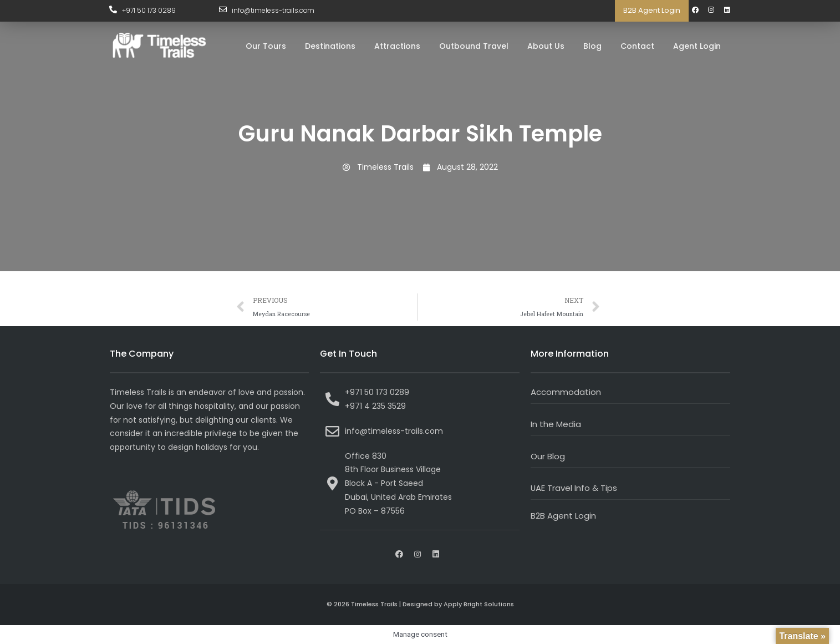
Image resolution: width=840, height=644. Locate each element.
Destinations (330, 46)
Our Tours (266, 46)
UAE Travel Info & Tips (574, 488)
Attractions (397, 46)
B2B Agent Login (652, 10)
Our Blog (548, 456)
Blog (592, 46)
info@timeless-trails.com (274, 10)
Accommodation (566, 392)
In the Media (556, 424)
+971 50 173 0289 (149, 10)
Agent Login (697, 46)
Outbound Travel (474, 46)
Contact (637, 46)
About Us (546, 46)
